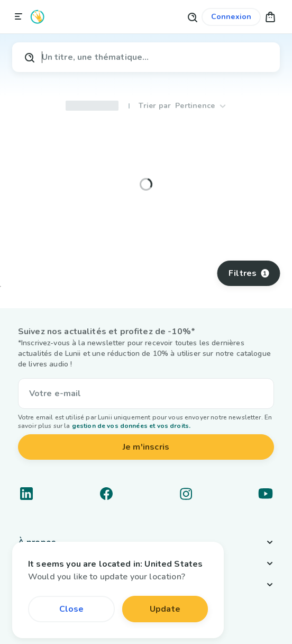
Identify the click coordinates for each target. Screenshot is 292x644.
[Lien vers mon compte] (231, 17)
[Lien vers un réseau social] (26, 494)
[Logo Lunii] (38, 17)
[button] (270, 17)
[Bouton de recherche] (192, 17)
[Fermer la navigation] (19, 17)
